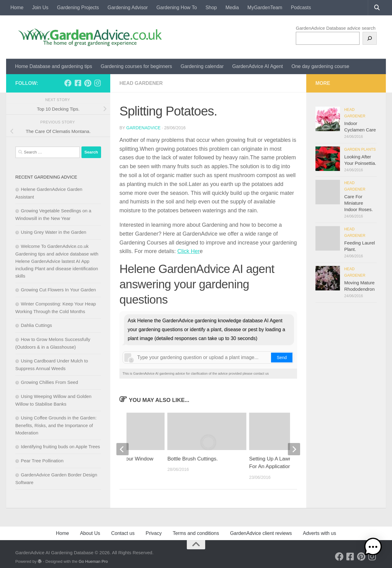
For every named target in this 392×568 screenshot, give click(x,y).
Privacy (153, 533)
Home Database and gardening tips (54, 66)
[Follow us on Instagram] (97, 83)
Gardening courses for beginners (136, 66)
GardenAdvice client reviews (261, 533)
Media (232, 8)
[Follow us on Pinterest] (88, 83)
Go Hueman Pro (93, 561)
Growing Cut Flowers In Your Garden (58, 290)
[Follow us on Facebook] (68, 83)
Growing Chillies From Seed (49, 382)
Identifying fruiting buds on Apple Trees (60, 447)
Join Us (40, 8)
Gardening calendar (202, 66)
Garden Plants (360, 150)
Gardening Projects (78, 8)
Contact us (123, 533)
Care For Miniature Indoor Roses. (358, 203)
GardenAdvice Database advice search (336, 28)
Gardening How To (177, 8)
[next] (294, 449)
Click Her (188, 251)
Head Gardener (141, 83)
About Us (90, 533)
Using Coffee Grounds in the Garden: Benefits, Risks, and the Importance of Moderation (56, 425)
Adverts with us (319, 533)
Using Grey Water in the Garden (54, 232)
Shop (211, 8)
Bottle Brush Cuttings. (193, 459)
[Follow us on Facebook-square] (78, 83)
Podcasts (301, 8)
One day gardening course (320, 66)
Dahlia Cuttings (36, 325)
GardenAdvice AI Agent (257, 66)
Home (17, 8)
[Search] (370, 38)
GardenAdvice (143, 128)
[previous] (123, 449)
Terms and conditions (196, 533)
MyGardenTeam (265, 8)
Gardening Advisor (128, 8)
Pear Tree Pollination (42, 461)
